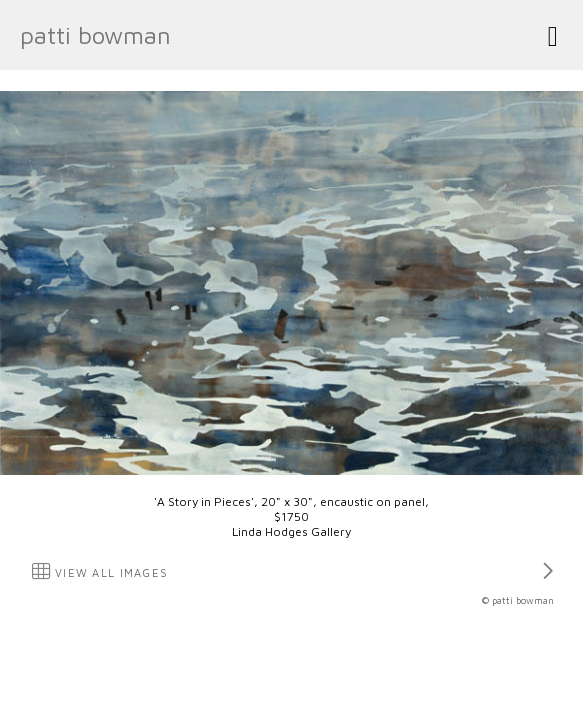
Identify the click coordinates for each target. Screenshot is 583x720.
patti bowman (95, 35)
